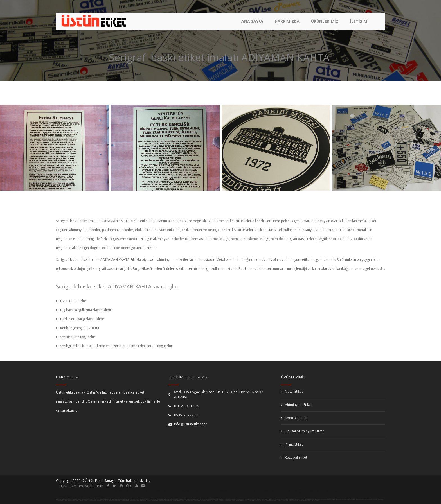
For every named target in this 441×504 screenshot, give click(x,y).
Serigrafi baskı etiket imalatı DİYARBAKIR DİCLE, (204, 501)
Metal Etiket (292, 391)
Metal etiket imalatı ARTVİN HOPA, (192, 499)
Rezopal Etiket (294, 457)
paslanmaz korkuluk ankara (83, 496)
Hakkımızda (287, 21)
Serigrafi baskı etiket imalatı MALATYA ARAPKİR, (309, 501)
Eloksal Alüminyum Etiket (302, 431)
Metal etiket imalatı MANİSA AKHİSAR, (227, 499)
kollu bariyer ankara (353, 491)
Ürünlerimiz (325, 21)
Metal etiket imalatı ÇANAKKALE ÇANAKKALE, (174, 499)
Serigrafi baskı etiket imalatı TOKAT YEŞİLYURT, (225, 501)
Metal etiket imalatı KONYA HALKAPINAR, (121, 499)
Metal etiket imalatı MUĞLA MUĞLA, (64, 499)
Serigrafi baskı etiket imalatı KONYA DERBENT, (246, 501)
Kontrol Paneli (294, 418)
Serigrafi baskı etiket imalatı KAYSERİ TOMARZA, (141, 501)
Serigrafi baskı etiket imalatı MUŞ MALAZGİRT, (288, 501)
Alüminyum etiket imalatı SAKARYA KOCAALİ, (78, 501)
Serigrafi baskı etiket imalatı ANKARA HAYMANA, (119, 501)
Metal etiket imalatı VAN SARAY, (156, 499)
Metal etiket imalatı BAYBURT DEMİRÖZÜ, (139, 499)
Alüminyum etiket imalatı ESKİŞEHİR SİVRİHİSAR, (367, 499)
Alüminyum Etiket (296, 405)
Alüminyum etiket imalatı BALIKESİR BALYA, (346, 499)
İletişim (359, 21)
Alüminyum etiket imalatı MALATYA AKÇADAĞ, (305, 499)
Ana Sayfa (252, 21)
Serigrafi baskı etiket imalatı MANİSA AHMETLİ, (267, 501)
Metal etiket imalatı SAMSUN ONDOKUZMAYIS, (83, 499)
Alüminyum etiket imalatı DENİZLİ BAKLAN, (284, 499)
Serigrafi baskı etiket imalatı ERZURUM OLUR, (183, 501)
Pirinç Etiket (292, 444)
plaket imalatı (319, 491)
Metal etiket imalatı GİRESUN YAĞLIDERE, (209, 499)
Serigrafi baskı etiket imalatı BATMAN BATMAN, (162, 501)
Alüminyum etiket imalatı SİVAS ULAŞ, (266, 499)
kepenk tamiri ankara (191, 491)
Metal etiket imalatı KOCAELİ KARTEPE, (103, 499)
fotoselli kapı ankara (151, 491)
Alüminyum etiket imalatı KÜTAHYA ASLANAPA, (325, 499)
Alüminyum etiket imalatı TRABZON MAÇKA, (98, 501)
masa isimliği (292, 491)
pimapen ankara (115, 491)
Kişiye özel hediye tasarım (81, 486)
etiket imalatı (225, 491)
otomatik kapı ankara (258, 491)
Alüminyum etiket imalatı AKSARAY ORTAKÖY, (247, 499)
